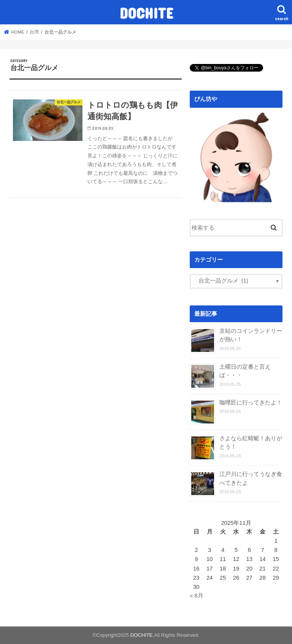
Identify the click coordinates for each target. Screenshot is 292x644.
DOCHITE (146, 13)
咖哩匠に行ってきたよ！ (251, 402)
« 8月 (197, 596)
